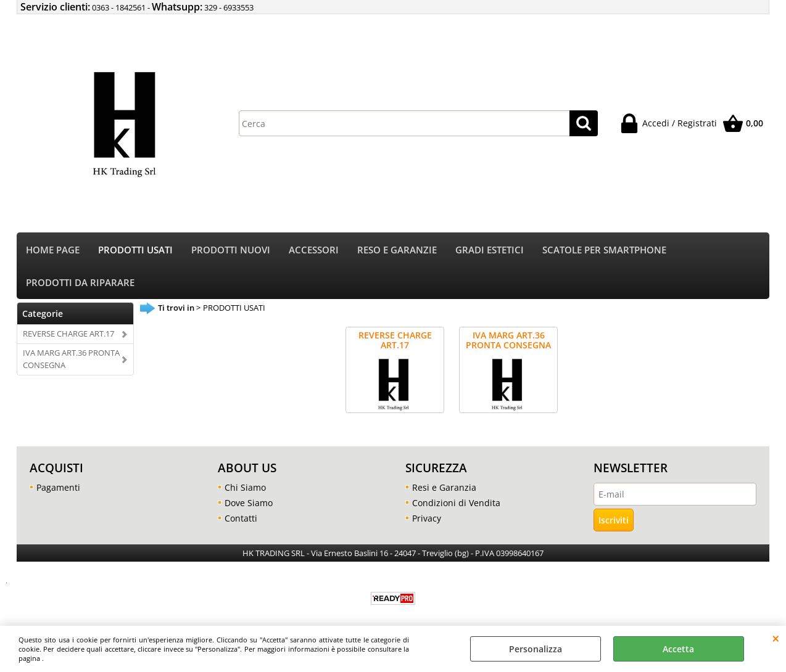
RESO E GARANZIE (397, 250)
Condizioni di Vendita (456, 503)
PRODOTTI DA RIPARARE (80, 283)
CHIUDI (776, 638)
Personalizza (536, 649)
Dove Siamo (249, 503)
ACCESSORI (314, 250)
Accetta (678, 649)
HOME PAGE (53, 250)
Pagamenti (58, 487)
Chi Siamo (245, 487)
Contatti (241, 518)
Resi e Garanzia (444, 487)
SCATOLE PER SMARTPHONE (604, 250)
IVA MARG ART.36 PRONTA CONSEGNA (71, 359)
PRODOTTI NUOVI (231, 250)
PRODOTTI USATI (135, 250)
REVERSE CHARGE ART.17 (68, 334)
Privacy (427, 518)
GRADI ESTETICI (490, 250)
